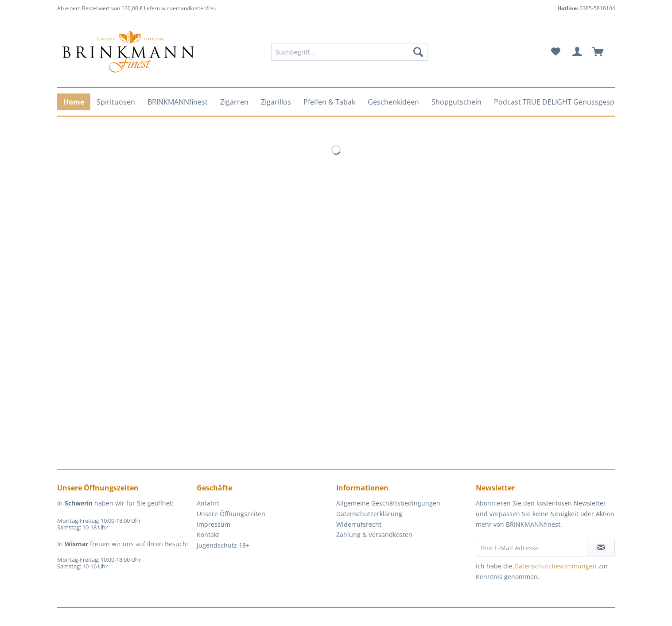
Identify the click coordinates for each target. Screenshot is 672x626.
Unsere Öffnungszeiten (231, 514)
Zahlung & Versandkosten (374, 535)
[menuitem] (349, 56)
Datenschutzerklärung (369, 514)
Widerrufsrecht (359, 524)
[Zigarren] (234, 102)
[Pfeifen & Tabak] (329, 102)
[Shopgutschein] (456, 102)
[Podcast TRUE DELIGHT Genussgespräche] (564, 102)
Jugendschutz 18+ (223, 545)
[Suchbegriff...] (349, 52)
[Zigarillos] (276, 102)
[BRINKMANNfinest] (178, 102)
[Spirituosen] (116, 102)
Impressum (214, 524)
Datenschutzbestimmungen (555, 566)
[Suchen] (418, 52)
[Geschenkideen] (393, 102)
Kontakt (208, 535)
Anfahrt (208, 503)
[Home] (74, 102)
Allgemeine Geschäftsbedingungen (388, 503)
